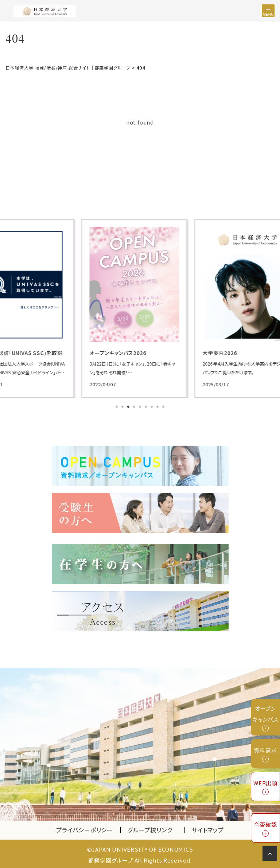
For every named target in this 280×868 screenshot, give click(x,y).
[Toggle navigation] (268, 11)
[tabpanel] (140, 307)
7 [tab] (152, 406)
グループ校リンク (156, 828)
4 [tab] (135, 406)
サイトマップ (208, 828)
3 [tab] (129, 406)
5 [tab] (141, 406)
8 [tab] (158, 406)
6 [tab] (147, 406)
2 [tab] (123, 406)
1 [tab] (117, 406)
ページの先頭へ (271, 855)
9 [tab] (164, 406)
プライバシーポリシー (85, 828)
